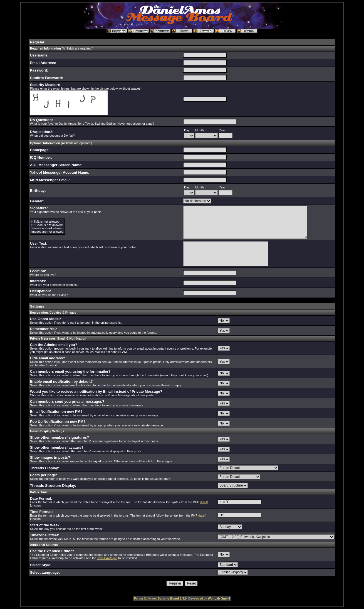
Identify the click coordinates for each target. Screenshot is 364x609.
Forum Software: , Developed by (182, 598)
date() (204, 502)
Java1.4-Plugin (107, 558)
